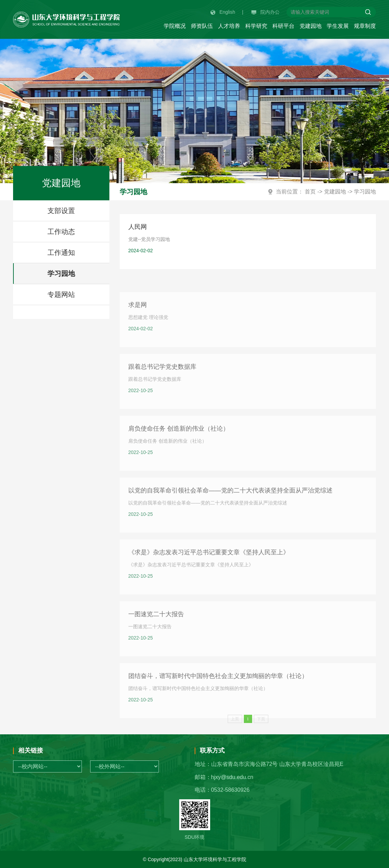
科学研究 (256, 26)
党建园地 (311, 26)
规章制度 (365, 26)
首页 (310, 192)
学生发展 (338, 26)
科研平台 (283, 26)
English (223, 12)
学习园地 (61, 274)
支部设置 (61, 211)
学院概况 (175, 26)
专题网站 (61, 294)
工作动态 (61, 232)
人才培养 (229, 26)
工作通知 (61, 253)
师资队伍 (202, 26)
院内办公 (266, 12)
